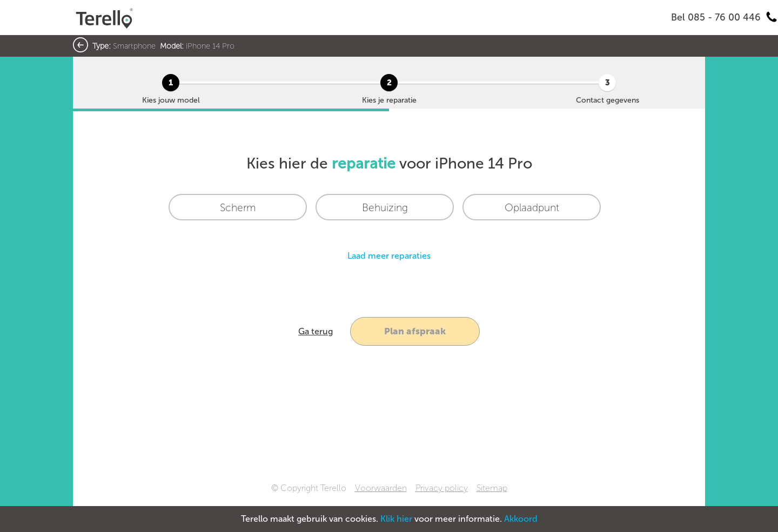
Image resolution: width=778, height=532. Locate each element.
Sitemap (492, 488)
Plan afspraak (415, 331)
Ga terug (316, 331)
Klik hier (396, 519)
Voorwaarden (381, 488)
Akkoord (521, 519)
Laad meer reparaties (389, 256)
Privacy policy (442, 488)
